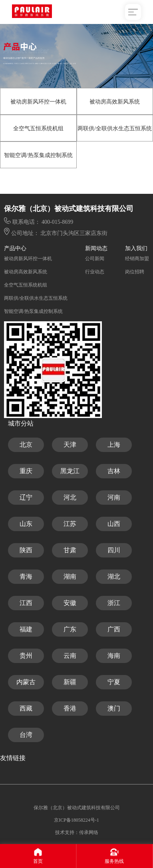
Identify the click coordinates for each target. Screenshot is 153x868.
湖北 (114, 576)
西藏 (26, 708)
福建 (26, 629)
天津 (70, 445)
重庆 (26, 471)
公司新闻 (95, 259)
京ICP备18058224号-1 (76, 820)
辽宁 (26, 497)
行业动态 (95, 272)
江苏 (70, 524)
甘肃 (70, 550)
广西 (114, 629)
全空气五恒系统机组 (38, 128)
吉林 (114, 471)
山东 (26, 524)
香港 (70, 708)
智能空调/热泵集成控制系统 (38, 155)
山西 (114, 524)
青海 (26, 576)
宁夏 (114, 682)
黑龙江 (70, 471)
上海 (114, 445)
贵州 (26, 656)
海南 (114, 656)
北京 (26, 445)
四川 (114, 550)
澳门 (114, 708)
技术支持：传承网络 (77, 832)
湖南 (70, 576)
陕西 (26, 550)
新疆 (70, 682)
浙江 (114, 603)
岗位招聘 (135, 272)
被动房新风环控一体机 (38, 102)
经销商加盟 (137, 259)
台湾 (26, 735)
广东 (70, 629)
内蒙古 (26, 682)
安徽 (70, 603)
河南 (114, 497)
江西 (26, 603)
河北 (70, 497)
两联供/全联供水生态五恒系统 (115, 128)
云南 (70, 656)
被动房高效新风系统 (115, 102)
